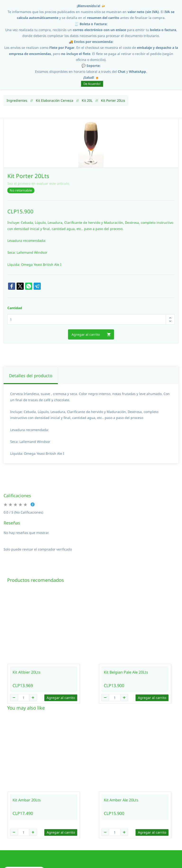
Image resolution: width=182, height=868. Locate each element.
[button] (24, 829)
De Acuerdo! (92, 84)
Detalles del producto (31, 334)
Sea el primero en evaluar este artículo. (39, 142)
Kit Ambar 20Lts (27, 758)
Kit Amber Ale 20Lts (121, 758)
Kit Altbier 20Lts (27, 630)
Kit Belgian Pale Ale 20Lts (126, 630)
